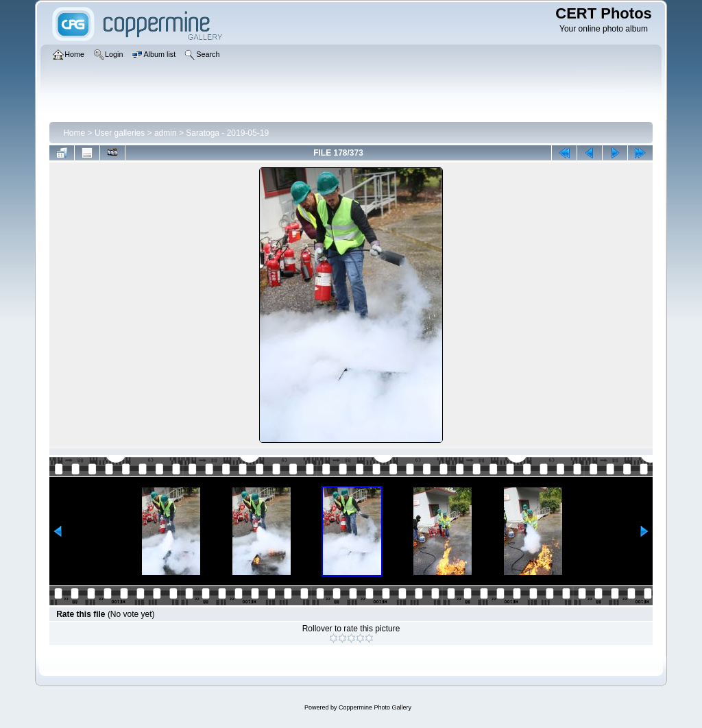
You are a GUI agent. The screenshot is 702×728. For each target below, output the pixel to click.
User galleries (120, 133)
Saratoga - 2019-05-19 (227, 133)
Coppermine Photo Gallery (375, 707)
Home (74, 133)
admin (166, 133)
